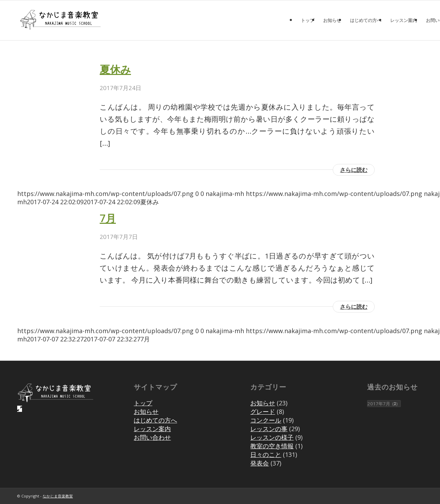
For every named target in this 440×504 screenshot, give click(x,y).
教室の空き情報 (272, 446)
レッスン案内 (152, 429)
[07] (60, 20)
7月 (108, 218)
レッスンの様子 (272, 437)
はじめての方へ (155, 420)
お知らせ (146, 412)
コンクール (266, 420)
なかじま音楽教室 (58, 496)
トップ (143, 403)
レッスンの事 (269, 429)
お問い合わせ (152, 437)
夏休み (115, 69)
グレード (263, 412)
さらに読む (354, 170)
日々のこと (266, 454)
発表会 (260, 463)
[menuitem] (307, 20)
